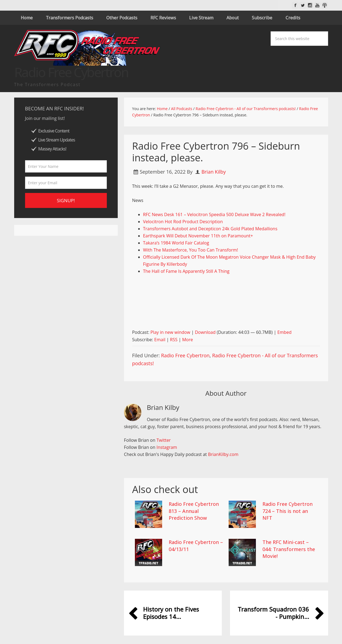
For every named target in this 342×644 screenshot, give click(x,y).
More (187, 340)
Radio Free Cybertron (185, 355)
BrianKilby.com (223, 454)
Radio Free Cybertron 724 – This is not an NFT (287, 511)
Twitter (164, 440)
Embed (285, 332)
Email (160, 340)
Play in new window (170, 332)
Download (205, 332)
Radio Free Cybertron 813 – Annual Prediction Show (194, 511)
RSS (174, 340)
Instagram (167, 447)
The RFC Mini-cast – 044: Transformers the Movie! (289, 549)
